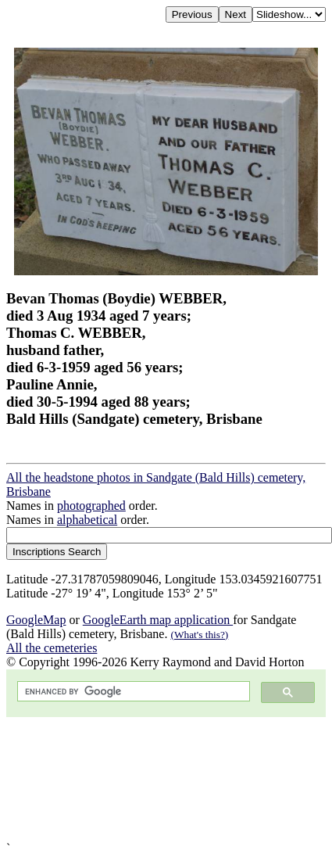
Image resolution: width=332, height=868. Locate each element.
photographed (91, 506)
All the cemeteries (52, 648)
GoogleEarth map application (158, 620)
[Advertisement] (146, 779)
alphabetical (87, 520)
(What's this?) (199, 635)
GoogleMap (36, 620)
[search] (132, 692)
